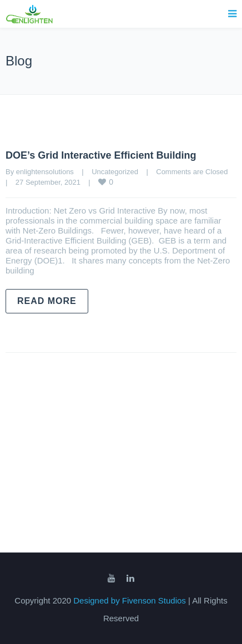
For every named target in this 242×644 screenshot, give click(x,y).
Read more (47, 301)
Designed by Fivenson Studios (131, 600)
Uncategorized (115, 172)
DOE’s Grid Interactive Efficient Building (101, 155)
